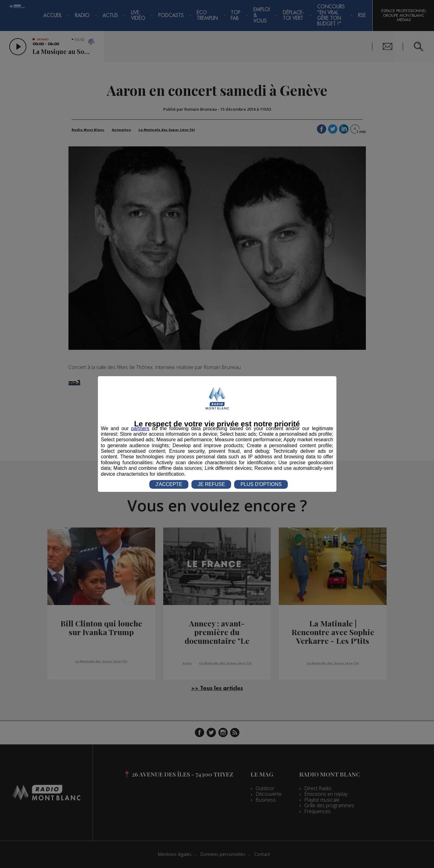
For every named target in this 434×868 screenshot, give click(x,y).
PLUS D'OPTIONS (261, 484)
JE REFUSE (211, 484)
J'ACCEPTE (169, 484)
